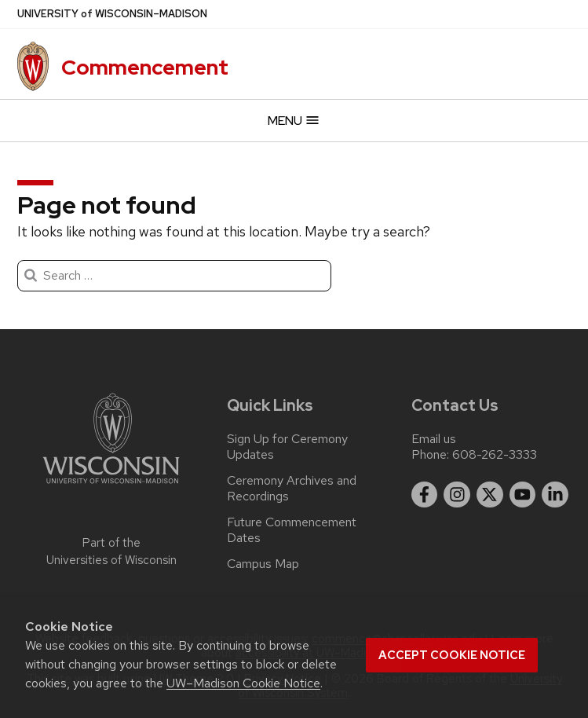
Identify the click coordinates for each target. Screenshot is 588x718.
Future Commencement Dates (292, 530)
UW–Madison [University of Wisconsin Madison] (112, 14)
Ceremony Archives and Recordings (292, 489)
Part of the (111, 552)
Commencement (145, 67)
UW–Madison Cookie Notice (243, 683)
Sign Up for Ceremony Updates (287, 447)
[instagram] (457, 495)
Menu (294, 121)
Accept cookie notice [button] (452, 655)
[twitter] (490, 495)
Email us (434, 439)
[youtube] (523, 495)
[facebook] (425, 495)
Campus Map (263, 564)
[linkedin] (555, 495)
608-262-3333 (495, 454)
